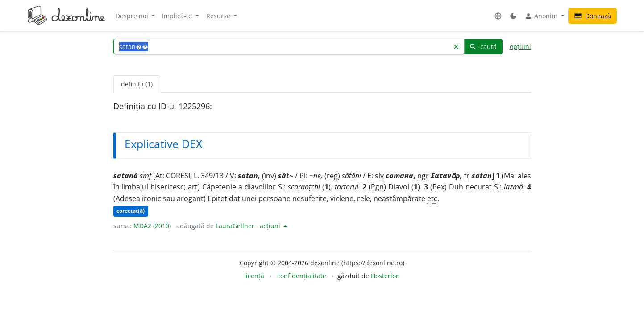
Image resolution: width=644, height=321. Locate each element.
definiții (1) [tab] (137, 84)
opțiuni (520, 47)
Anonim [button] (542, 16)
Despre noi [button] (133, 16)
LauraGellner (235, 226)
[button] (498, 16)
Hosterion (385, 276)
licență (254, 276)
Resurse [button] (219, 16)
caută (483, 47)
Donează (592, 16)
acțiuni (271, 226)
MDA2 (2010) (152, 226)
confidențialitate (302, 276)
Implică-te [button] (178, 16)
